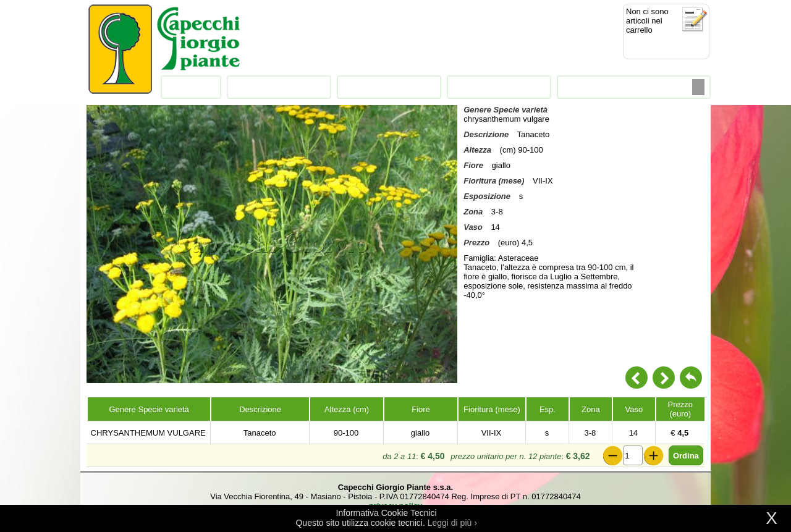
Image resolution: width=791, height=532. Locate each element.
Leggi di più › (452, 523)
